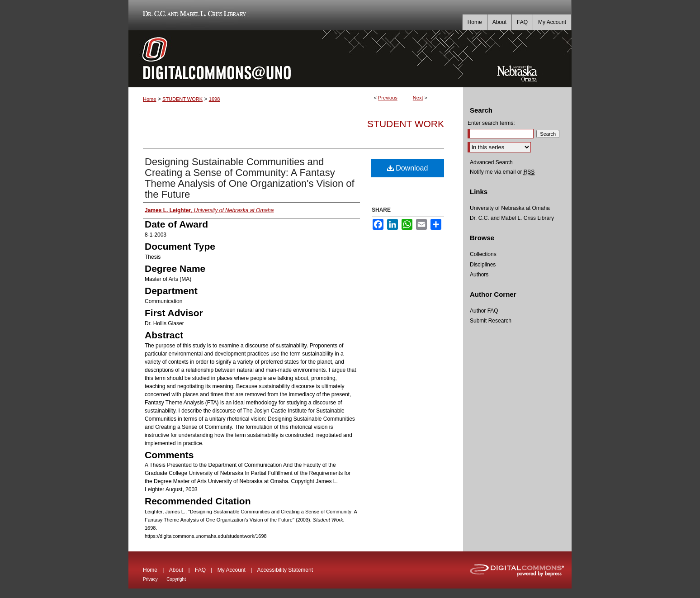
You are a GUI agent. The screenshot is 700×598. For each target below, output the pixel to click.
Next (418, 98)
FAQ (200, 570)
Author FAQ (484, 311)
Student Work (406, 124)
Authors (479, 275)
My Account (232, 570)
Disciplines (483, 265)
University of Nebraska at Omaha (510, 208)
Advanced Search (491, 162)
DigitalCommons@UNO (296, 59)
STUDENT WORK (182, 99)
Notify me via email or (502, 172)
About (176, 570)
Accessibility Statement (285, 570)
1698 (214, 99)
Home (149, 99)
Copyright (176, 579)
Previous (388, 98)
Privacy (150, 579)
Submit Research (491, 321)
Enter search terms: (491, 123)
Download (408, 168)
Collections (483, 254)
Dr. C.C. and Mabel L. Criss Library (193, 15)
